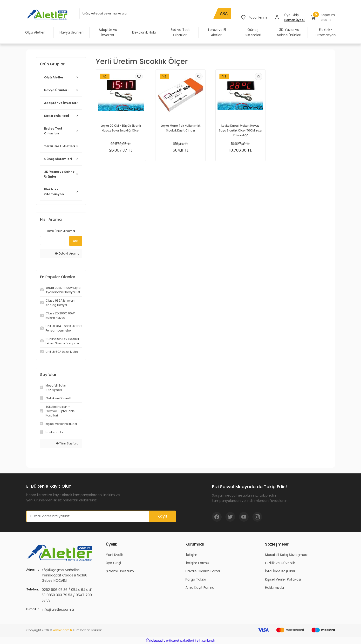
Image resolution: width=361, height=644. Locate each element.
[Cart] (323, 17)
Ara (76, 241)
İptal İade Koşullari (280, 571)
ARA (224, 13)
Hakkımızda (274, 588)
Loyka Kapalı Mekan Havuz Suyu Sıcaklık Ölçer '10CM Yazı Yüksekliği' (240, 130)
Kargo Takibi (196, 579)
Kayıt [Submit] (162, 516)
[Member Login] (277, 17)
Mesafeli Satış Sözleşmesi (286, 555)
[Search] (155, 14)
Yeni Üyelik (115, 555)
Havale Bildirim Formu (203, 571)
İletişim (191, 555)
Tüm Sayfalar (68, 443)
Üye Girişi (113, 563)
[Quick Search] (52, 241)
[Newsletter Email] (101, 516)
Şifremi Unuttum (120, 571)
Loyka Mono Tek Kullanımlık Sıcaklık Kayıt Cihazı (181, 128)
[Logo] (48, 14)
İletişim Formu (197, 563)
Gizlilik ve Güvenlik (280, 563)
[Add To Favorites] (139, 76)
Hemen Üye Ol (295, 20)
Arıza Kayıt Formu (200, 588)
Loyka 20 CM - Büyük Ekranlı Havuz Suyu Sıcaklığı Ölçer (121, 128)
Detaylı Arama (67, 253)
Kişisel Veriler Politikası (283, 579)
